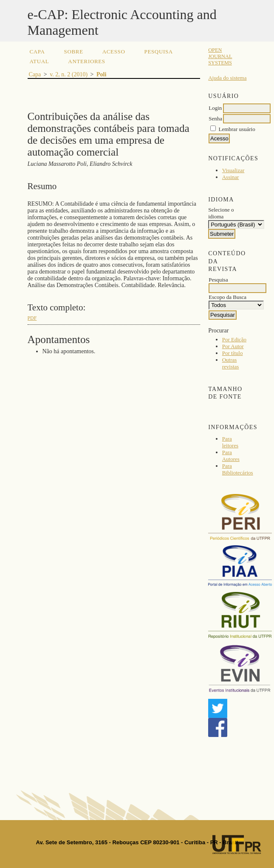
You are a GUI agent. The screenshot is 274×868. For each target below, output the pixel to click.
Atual (40, 61)
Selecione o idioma (221, 213)
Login (215, 108)
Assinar (231, 177)
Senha (215, 119)
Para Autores (231, 456)
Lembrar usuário (237, 129)
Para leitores (230, 442)
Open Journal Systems (220, 56)
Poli (101, 74)
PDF (32, 318)
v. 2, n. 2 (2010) (69, 74)
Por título (233, 353)
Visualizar (233, 170)
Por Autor (233, 346)
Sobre (74, 52)
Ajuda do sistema (227, 78)
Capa (37, 52)
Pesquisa (159, 52)
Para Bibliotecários (238, 469)
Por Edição (234, 339)
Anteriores (86, 61)
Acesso (114, 52)
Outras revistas (231, 363)
